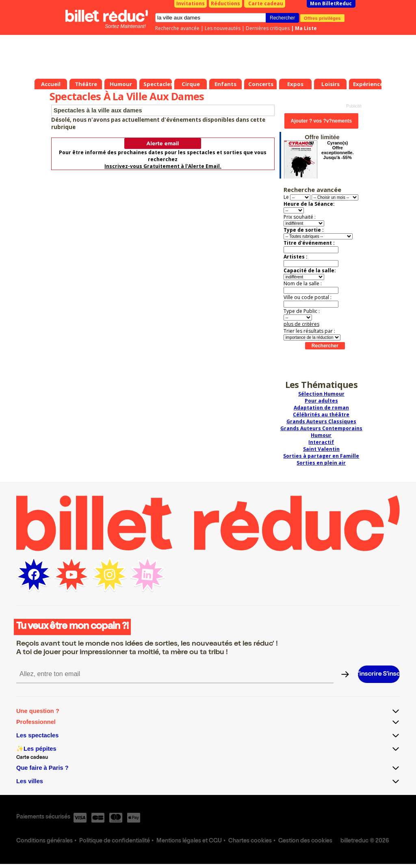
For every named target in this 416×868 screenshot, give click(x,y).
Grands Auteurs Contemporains (321, 428)
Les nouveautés (223, 28)
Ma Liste (306, 28)
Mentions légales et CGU (189, 841)
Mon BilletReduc (331, 3)
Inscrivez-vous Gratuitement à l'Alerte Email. (163, 166)
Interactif (321, 442)
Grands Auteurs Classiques (321, 421)
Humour (321, 435)
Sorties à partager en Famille (321, 456)
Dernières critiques (268, 28)
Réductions (225, 3)
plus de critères (301, 324)
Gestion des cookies (305, 841)
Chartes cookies (250, 841)
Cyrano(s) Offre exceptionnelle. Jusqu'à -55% (337, 150)
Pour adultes (321, 401)
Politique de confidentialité (115, 841)
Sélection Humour (321, 394)
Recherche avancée (177, 28)
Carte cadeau (266, 3)
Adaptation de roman (321, 408)
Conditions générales (44, 841)
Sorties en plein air (321, 463)
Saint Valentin (321, 449)
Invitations (191, 3)
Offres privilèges (322, 18)
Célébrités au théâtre (321, 415)
